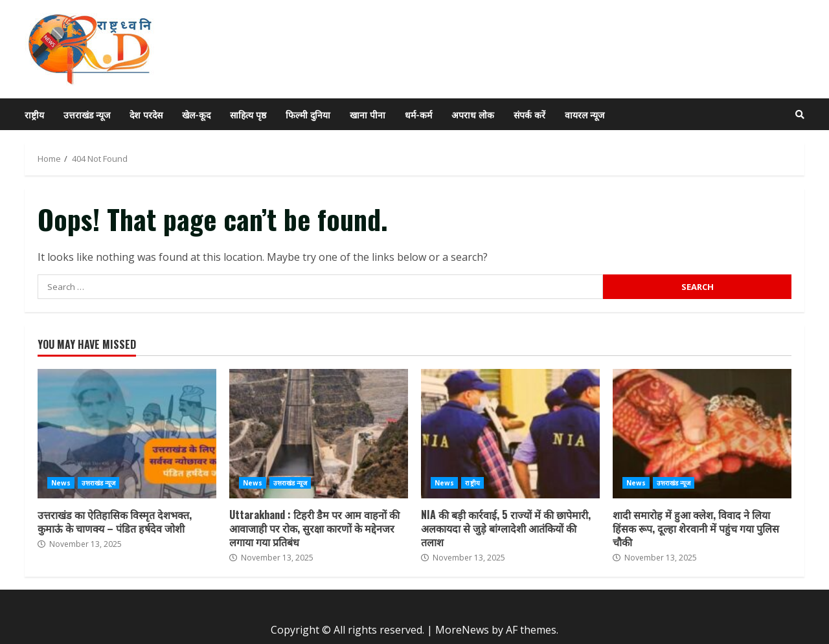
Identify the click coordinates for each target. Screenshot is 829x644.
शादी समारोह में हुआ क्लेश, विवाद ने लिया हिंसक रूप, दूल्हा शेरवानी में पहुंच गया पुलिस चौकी (702, 434)
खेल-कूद (196, 114)
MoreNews (462, 630)
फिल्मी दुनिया (308, 114)
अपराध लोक (473, 114)
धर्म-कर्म (418, 114)
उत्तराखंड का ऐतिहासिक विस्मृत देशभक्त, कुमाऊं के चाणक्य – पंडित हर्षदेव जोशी (127, 434)
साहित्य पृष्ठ (248, 114)
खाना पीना (368, 114)
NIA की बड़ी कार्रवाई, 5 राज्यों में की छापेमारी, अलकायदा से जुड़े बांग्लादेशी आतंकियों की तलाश (510, 434)
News (61, 483)
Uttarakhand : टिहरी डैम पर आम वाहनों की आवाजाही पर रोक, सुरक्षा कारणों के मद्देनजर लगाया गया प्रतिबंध (319, 434)
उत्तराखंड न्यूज (87, 114)
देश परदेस (146, 114)
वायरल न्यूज (585, 114)
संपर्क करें (529, 114)
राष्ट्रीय (34, 114)
